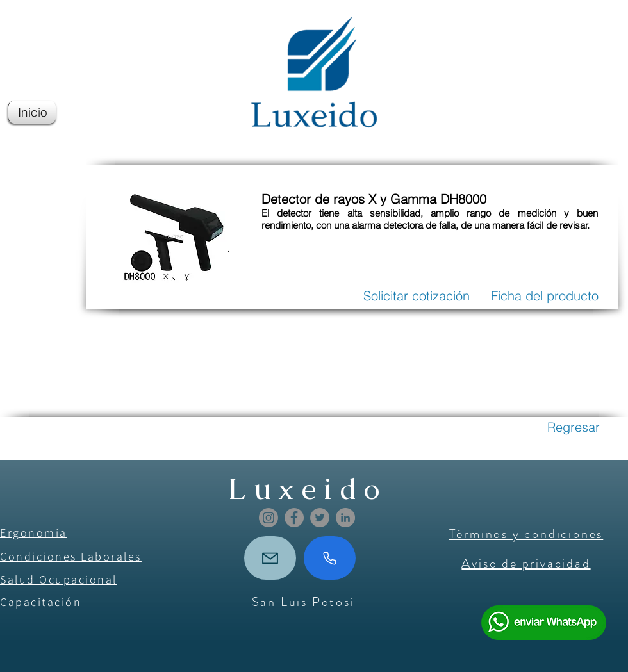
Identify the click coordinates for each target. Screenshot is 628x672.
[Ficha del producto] (544, 296)
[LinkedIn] (345, 518)
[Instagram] (269, 518)
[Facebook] (294, 518)
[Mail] (270, 558)
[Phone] (330, 558)
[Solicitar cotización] (416, 296)
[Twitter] (320, 518)
